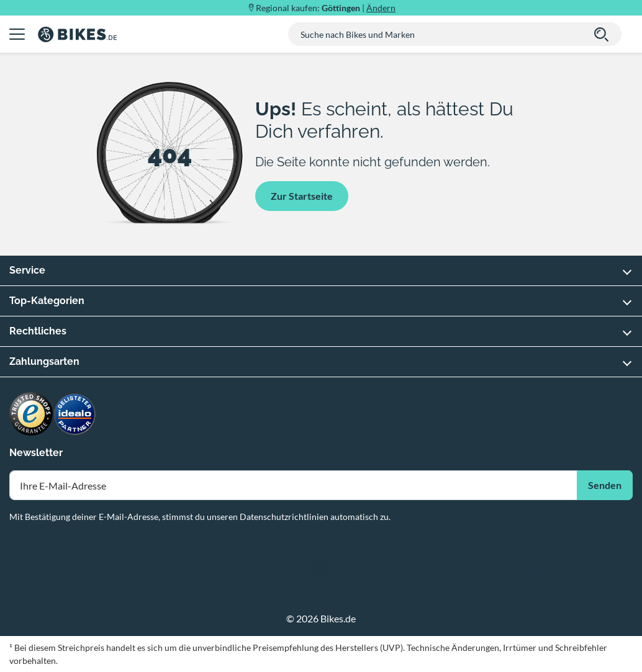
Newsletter (36, 453)
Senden (605, 485)
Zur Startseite (302, 196)
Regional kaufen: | (326, 8)
